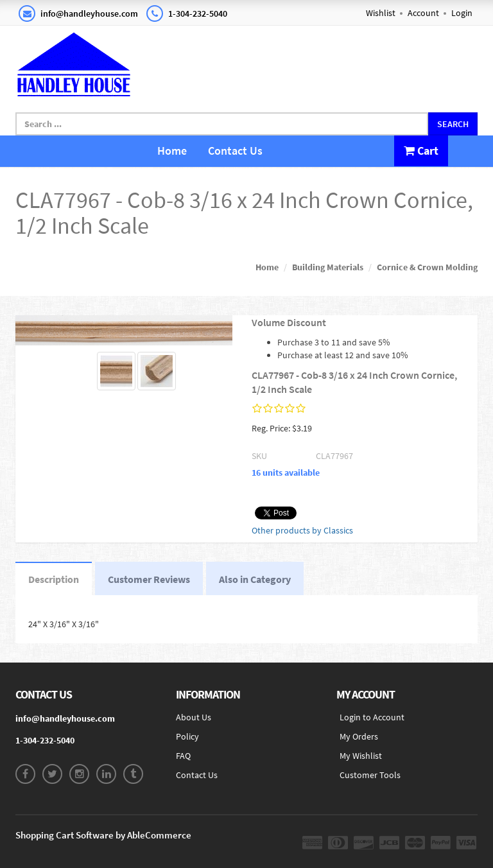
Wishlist (381, 13)
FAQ (183, 756)
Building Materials (328, 267)
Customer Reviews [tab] (149, 579)
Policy (187, 736)
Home (172, 151)
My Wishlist (361, 756)
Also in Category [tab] (255, 579)
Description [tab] (54, 579)
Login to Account (372, 717)
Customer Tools (370, 775)
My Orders (359, 736)
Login (462, 13)
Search (453, 124)
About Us (194, 717)
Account (423, 13)
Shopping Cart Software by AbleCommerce (103, 835)
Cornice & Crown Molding (427, 267)
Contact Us (235, 151)
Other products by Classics (302, 530)
